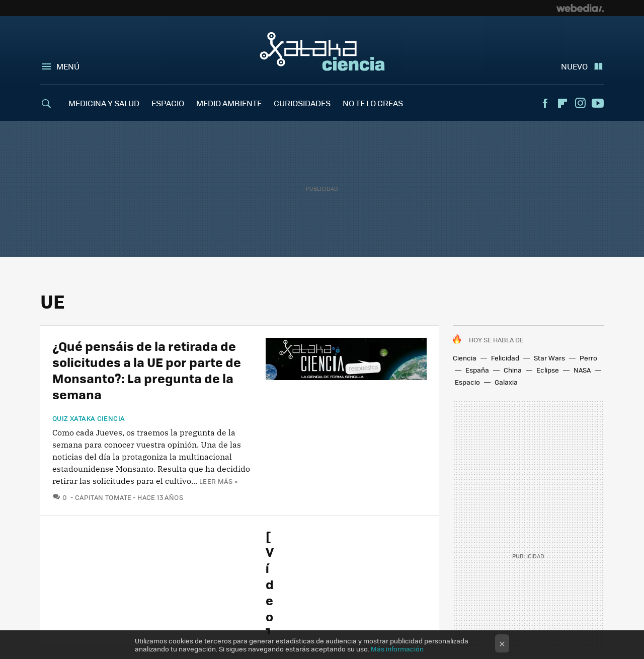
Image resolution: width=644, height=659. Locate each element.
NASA (582, 370)
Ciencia (465, 358)
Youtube (598, 103)
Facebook (545, 103)
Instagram (580, 103)
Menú (68, 66)
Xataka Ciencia (322, 51)
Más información (397, 649)
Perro (588, 358)
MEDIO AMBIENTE (229, 103)
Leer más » (218, 481)
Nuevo (574, 66)
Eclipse (548, 370)
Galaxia (506, 382)
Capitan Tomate (103, 497)
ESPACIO (168, 103)
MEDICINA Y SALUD (104, 103)
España (477, 370)
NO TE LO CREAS (373, 103)
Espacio (467, 382)
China (513, 370)
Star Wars (549, 358)
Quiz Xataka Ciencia (89, 418)
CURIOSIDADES (302, 103)
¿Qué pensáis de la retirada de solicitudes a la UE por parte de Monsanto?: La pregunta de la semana (147, 370)
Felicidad (505, 358)
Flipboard (562, 103)
